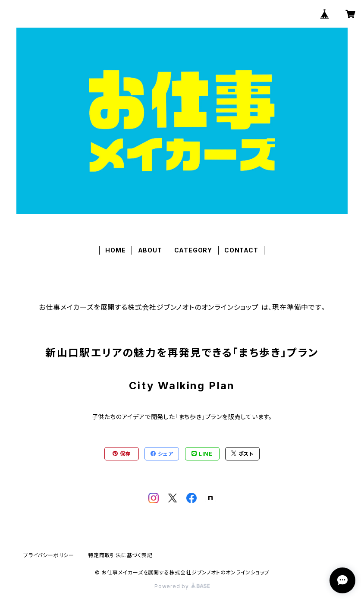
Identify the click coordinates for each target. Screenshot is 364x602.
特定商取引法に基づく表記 (120, 555)
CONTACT (241, 250)
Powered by (182, 586)
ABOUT (150, 250)
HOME (115, 250)
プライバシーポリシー (49, 555)
